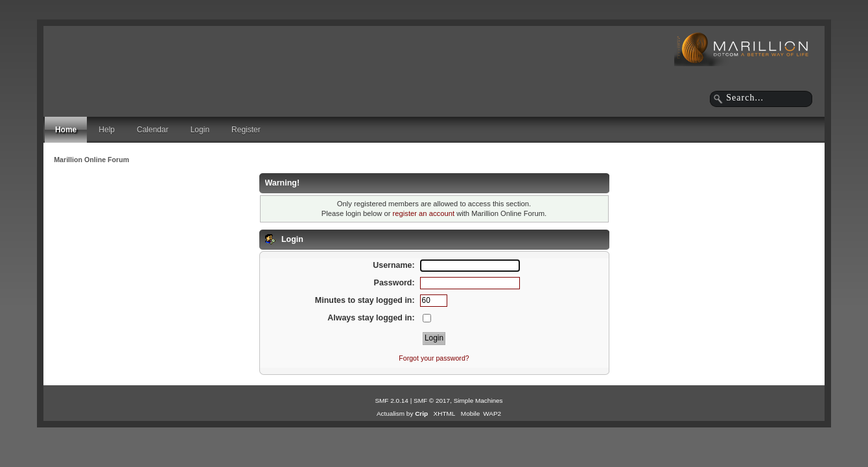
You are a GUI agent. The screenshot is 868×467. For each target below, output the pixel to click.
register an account (424, 213)
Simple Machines (478, 401)
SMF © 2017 (432, 401)
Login (200, 130)
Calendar (153, 130)
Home (66, 130)
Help (107, 130)
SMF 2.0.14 (392, 401)
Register (246, 130)
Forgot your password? (434, 358)
